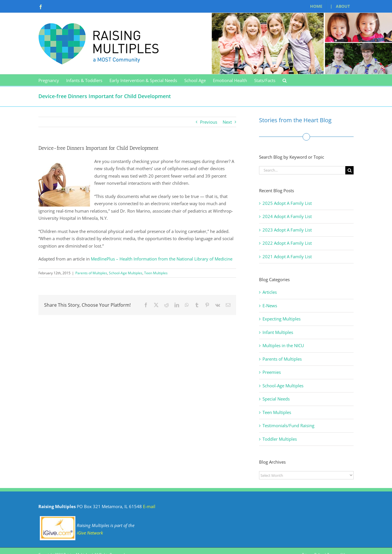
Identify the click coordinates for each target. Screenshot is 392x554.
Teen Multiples (156, 273)
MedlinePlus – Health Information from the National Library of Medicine (162, 259)
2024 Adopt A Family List (287, 216)
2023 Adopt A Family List (287, 230)
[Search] (349, 170)
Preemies (272, 372)
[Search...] (302, 170)
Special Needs (276, 399)
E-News (270, 306)
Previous (209, 122)
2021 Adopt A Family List (287, 256)
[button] (285, 80)
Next (227, 122)
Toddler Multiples (280, 439)
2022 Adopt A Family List (287, 243)
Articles (270, 292)
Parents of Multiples (91, 273)
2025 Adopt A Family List (287, 203)
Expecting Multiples (282, 319)
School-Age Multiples (126, 273)
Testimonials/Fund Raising (288, 425)
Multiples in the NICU (283, 345)
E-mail (149, 506)
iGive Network (90, 533)
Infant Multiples (278, 332)
